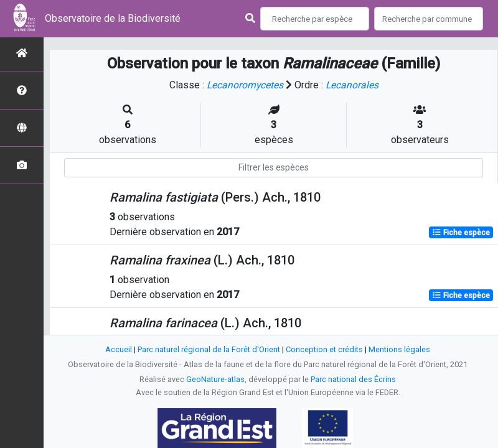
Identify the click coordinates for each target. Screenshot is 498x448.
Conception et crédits (324, 349)
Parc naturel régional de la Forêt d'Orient (209, 349)
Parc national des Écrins (353, 379)
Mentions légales (399, 349)
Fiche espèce (461, 233)
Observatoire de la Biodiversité (113, 18)
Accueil (119, 349)
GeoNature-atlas (215, 379)
